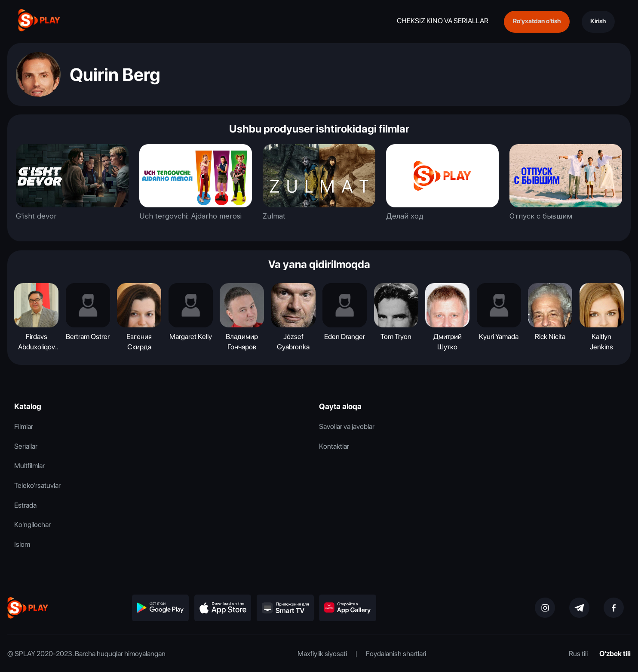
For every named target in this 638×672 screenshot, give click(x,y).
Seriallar (26, 446)
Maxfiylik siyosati (322, 654)
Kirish (598, 21)
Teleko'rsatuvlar (37, 485)
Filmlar (24, 426)
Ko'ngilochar (32, 524)
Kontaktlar (334, 446)
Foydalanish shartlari (396, 654)
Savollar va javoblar (347, 426)
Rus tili (578, 654)
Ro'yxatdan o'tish (537, 21)
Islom (22, 544)
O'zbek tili (615, 654)
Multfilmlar (29, 465)
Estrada (25, 505)
